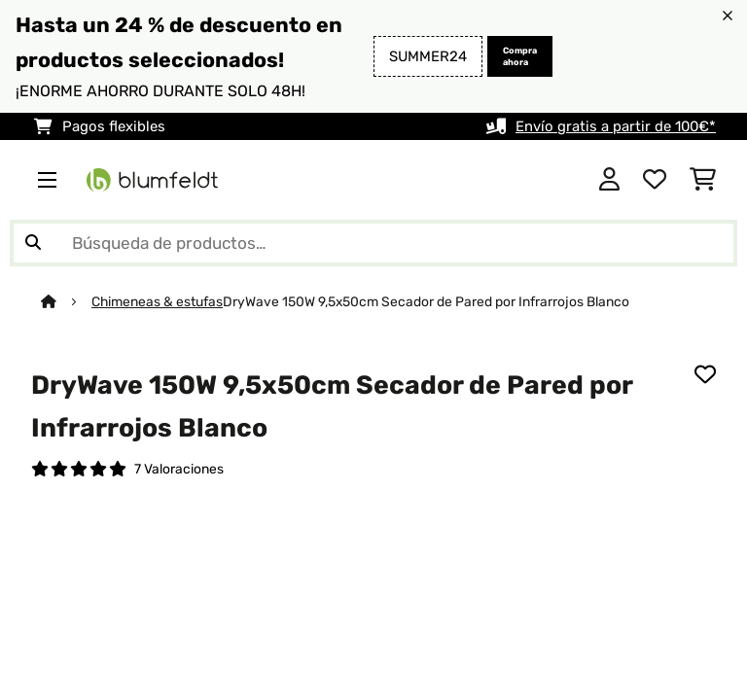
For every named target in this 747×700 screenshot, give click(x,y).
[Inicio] (66, 301)
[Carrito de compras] (703, 180)
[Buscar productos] (373, 243)
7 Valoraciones (179, 469)
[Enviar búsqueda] (33, 243)
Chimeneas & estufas (157, 301)
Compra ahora (520, 56)
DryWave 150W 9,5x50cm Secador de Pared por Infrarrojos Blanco (426, 301)
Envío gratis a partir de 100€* (616, 126)
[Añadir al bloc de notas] (705, 374)
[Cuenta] (609, 180)
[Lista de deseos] (655, 180)
